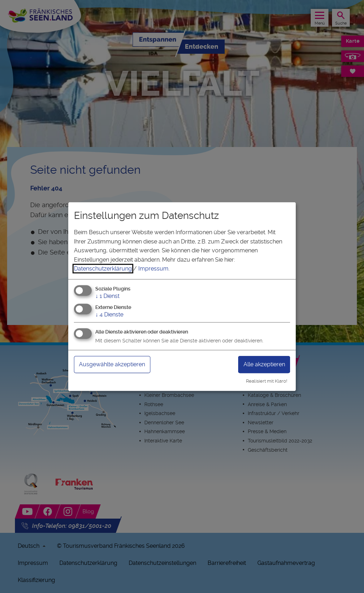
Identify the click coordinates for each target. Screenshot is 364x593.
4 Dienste (109, 314)
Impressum (153, 269)
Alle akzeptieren (264, 364)
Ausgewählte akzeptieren (112, 364)
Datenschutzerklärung (103, 269)
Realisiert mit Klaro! (267, 381)
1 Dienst (107, 296)
